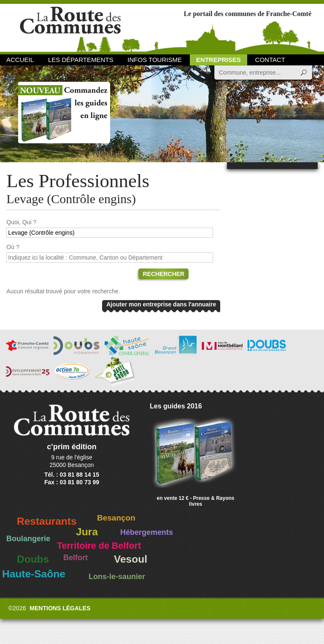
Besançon (116, 518)
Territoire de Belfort (99, 546)
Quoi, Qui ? (21, 222)
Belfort (76, 558)
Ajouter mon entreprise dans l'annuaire (161, 304)
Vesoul (131, 559)
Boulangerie (28, 539)
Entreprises (219, 60)
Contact (270, 60)
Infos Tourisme (155, 60)
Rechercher (163, 274)
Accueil (20, 60)
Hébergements (147, 532)
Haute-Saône (34, 574)
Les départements (81, 60)
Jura (87, 532)
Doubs (33, 559)
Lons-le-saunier (117, 577)
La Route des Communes (70, 27)
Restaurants (47, 521)
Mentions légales (60, 608)
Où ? (13, 247)
